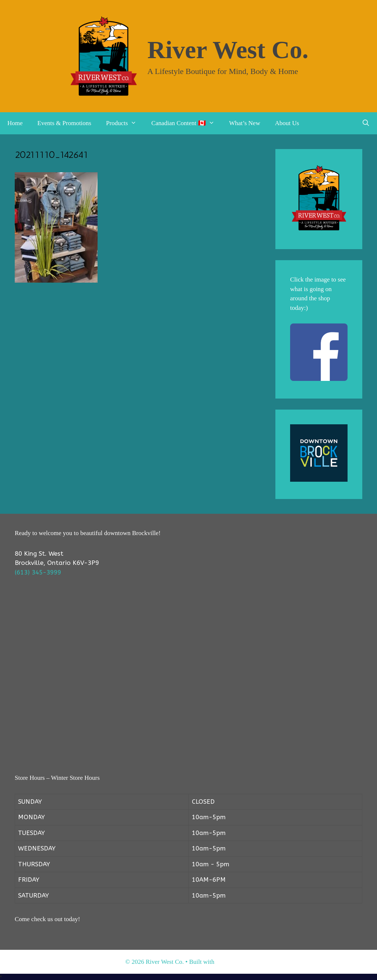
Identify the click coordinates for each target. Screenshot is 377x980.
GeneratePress (234, 962)
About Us (287, 123)
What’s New (245, 123)
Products (125, 123)
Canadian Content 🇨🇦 (186, 123)
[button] (136, 123)
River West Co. (228, 50)
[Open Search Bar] (366, 123)
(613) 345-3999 (38, 572)
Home (15, 123)
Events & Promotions (64, 123)
